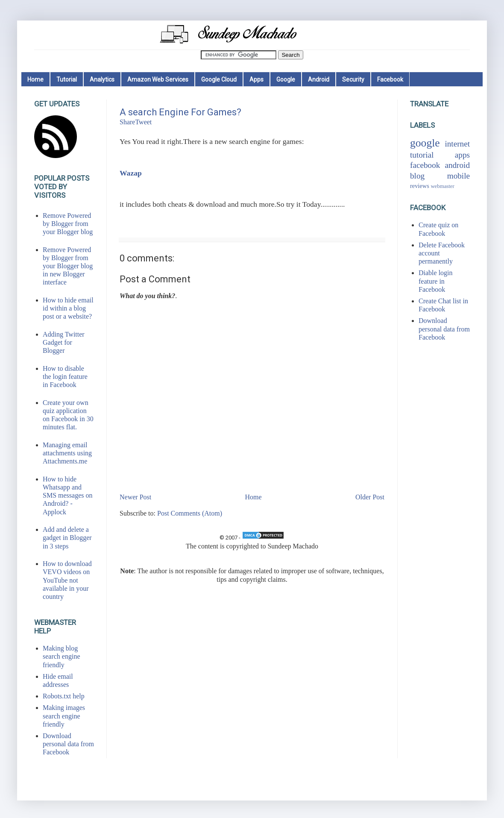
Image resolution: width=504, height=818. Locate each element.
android (457, 165)
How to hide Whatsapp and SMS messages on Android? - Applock (67, 495)
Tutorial (67, 79)
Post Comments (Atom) (190, 513)
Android (319, 79)
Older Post (370, 497)
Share (127, 122)
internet (457, 144)
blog (417, 176)
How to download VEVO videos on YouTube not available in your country (67, 580)
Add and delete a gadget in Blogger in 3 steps (67, 538)
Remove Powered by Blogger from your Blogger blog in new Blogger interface (68, 266)
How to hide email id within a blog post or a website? (68, 308)
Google (286, 79)
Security (353, 79)
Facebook (390, 79)
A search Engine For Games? (180, 112)
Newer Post (135, 497)
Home (35, 79)
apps (462, 155)
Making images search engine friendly (64, 716)
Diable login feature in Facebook (436, 281)
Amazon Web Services (158, 79)
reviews (420, 186)
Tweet (143, 122)
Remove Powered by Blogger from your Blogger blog (68, 224)
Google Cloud (219, 79)
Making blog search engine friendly (62, 656)
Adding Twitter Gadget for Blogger (64, 342)
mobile (459, 176)
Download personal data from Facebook (68, 744)
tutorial (422, 155)
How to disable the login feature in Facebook (65, 377)
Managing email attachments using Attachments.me (67, 453)
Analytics (102, 79)
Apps (256, 79)
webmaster (442, 186)
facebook (425, 165)
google (425, 143)
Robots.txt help (64, 696)
